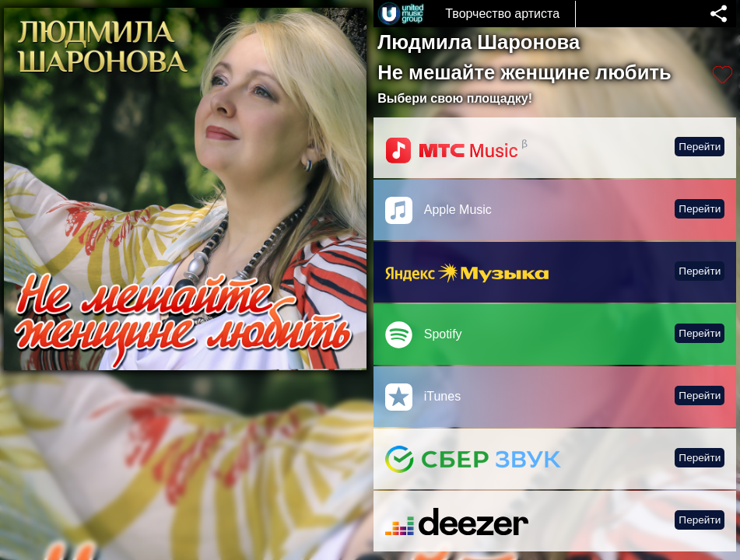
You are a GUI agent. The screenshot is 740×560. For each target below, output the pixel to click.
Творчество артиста (502, 14)
